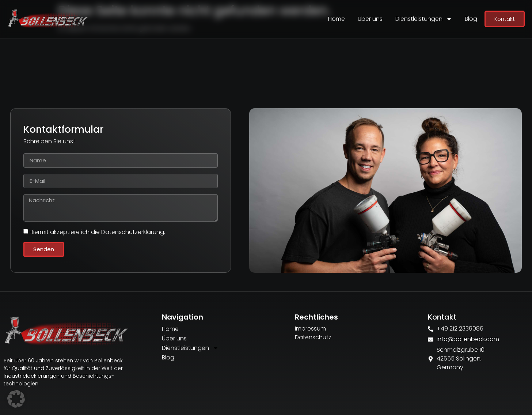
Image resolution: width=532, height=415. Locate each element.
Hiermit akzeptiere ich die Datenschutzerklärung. (97, 232)
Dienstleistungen (424, 19)
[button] (16, 399)
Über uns (370, 19)
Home (337, 19)
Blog (471, 19)
